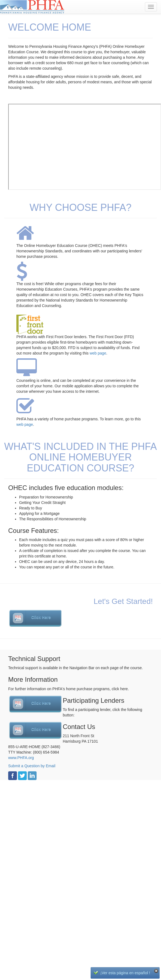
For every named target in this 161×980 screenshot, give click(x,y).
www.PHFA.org (21, 758)
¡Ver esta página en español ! (125, 973)
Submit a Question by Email (32, 766)
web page (98, 353)
